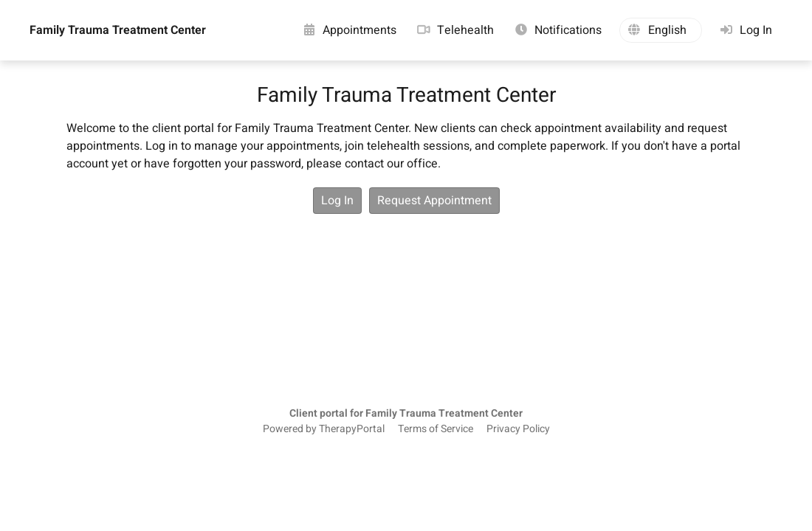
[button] (661, 30)
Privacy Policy (518, 429)
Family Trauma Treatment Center (118, 30)
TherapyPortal (352, 429)
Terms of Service (436, 429)
